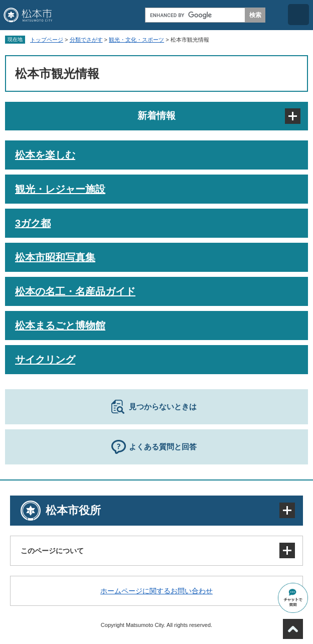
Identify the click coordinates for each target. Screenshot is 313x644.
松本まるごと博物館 (60, 326)
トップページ (47, 40)
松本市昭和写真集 (55, 257)
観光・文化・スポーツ (136, 40)
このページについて (52, 551)
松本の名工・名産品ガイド (75, 291)
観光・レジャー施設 (60, 189)
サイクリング (45, 360)
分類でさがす (86, 40)
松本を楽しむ (45, 155)
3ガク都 (33, 223)
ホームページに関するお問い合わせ (156, 591)
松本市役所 (73, 510)
